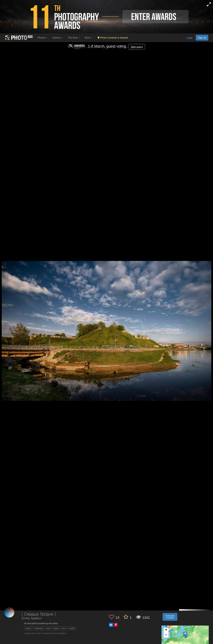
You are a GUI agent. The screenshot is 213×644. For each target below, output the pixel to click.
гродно (28, 628)
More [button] (89, 38)
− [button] (166, 635)
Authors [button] (58, 38)
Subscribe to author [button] (170, 617)
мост (64, 628)
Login (190, 38)
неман (56, 628)
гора (48, 628)
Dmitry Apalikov (32, 618)
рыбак (72, 628)
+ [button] (166, 630)
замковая (39, 628)
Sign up (202, 38)
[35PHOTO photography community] (18, 38)
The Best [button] (74, 38)
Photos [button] (42, 38)
